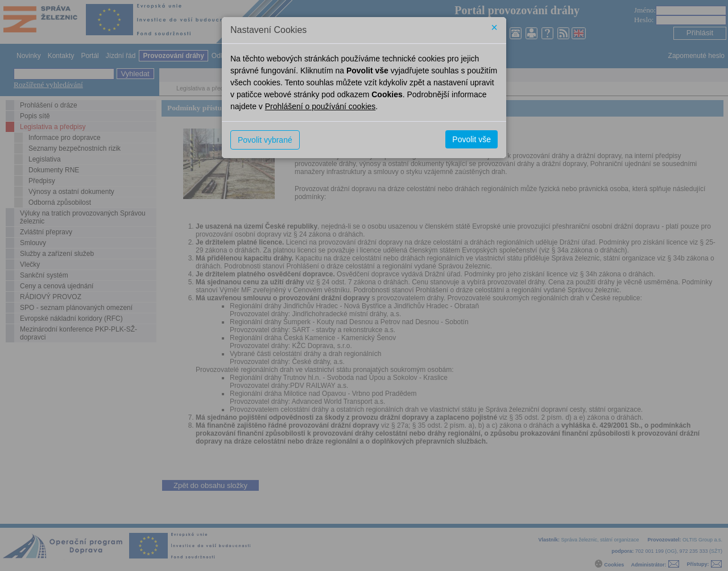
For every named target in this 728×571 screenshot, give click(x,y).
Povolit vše (471, 139)
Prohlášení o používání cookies (320, 106)
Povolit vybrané (265, 140)
